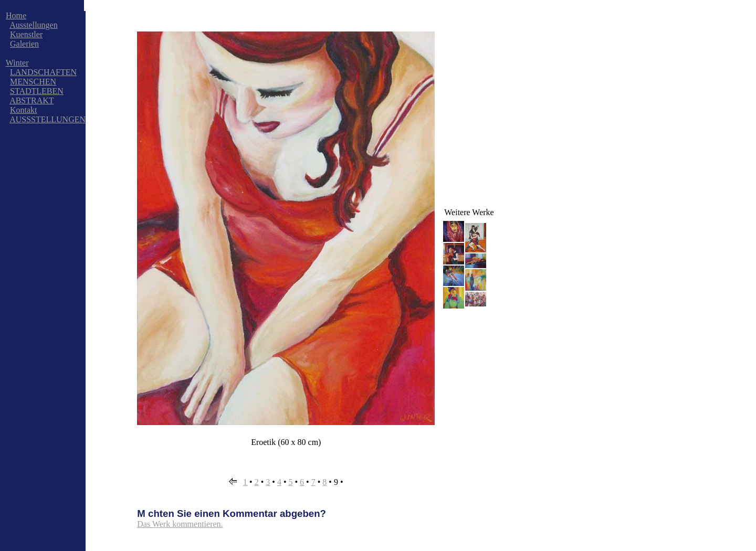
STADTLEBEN (37, 91)
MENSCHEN (33, 82)
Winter (17, 63)
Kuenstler (26, 34)
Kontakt (24, 110)
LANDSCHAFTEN (43, 72)
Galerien (24, 44)
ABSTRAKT (31, 100)
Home (16, 15)
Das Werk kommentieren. (180, 524)
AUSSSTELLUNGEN (48, 119)
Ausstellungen (34, 25)
